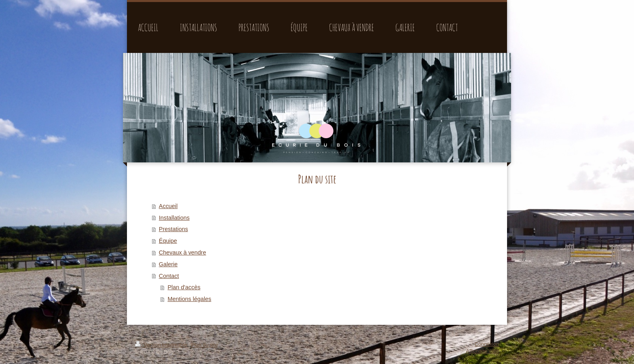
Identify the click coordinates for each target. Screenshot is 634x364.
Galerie (168, 264)
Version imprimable (162, 345)
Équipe (168, 241)
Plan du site (205, 345)
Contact (169, 276)
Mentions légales (189, 299)
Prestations (173, 229)
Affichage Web (483, 351)
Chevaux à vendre (183, 252)
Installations (174, 218)
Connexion (487, 344)
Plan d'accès (184, 287)
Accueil (168, 206)
